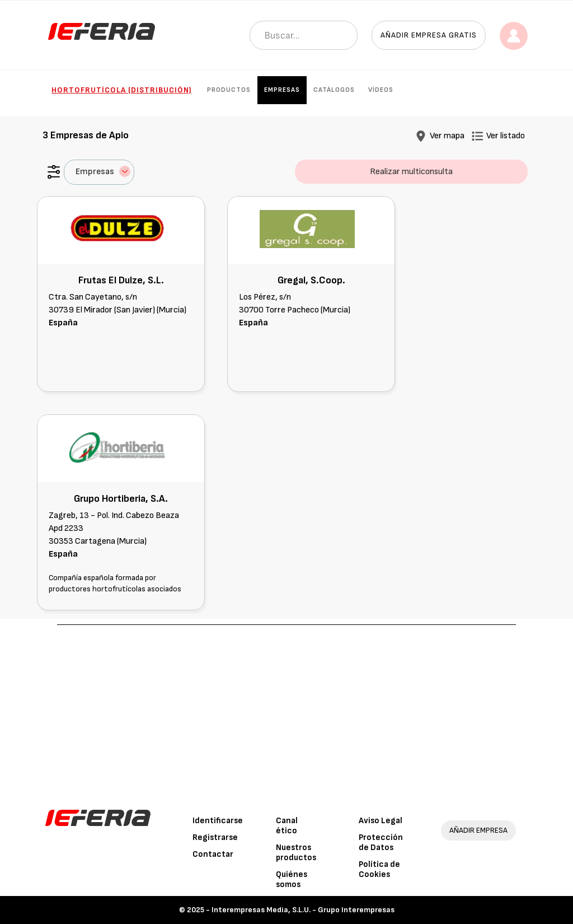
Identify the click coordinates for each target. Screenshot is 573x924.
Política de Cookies (379, 869)
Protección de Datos (381, 843)
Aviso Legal (381, 821)
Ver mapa (447, 136)
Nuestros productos (296, 853)
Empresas (282, 90)
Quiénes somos (292, 879)
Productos (229, 90)
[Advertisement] (287, 709)
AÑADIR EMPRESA (478, 830)
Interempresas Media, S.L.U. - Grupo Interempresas (303, 910)
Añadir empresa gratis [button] (429, 35)
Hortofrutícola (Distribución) (122, 90)
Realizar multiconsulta (411, 172)
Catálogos (334, 90)
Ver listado (506, 136)
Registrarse (215, 837)
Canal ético (287, 826)
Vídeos (381, 90)
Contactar (213, 854)
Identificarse (218, 821)
